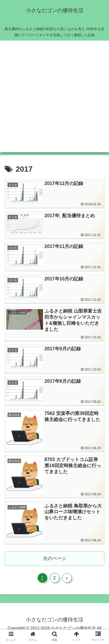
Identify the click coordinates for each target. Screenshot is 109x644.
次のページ (55, 558)
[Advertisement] (54, 98)
